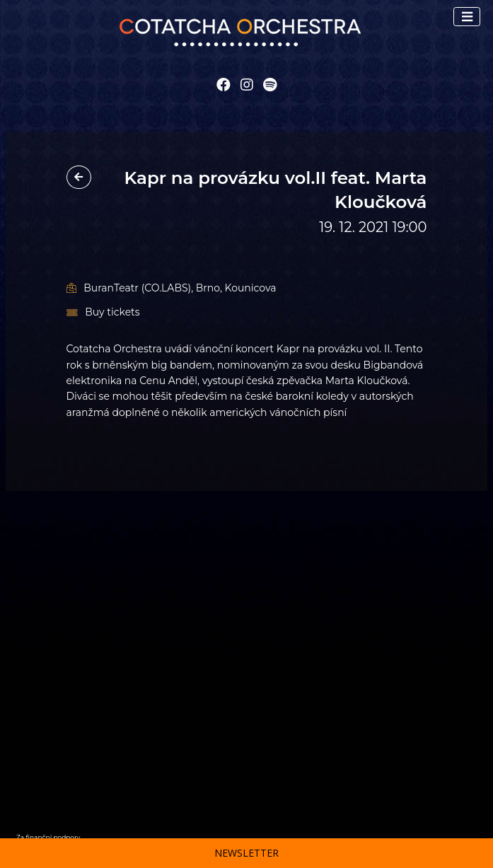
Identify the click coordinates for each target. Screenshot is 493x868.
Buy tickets (103, 312)
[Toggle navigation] (467, 17)
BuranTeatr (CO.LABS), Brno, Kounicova (172, 288)
